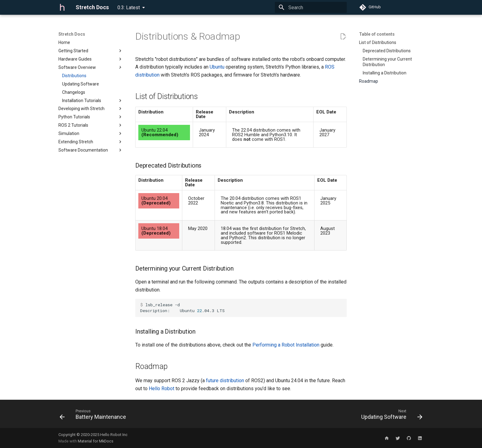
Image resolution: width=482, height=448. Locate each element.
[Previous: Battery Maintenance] (95, 416)
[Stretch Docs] (62, 7)
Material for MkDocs (96, 441)
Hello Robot (162, 389)
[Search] (311, 7)
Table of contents (377, 34)
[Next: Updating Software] (390, 416)
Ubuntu (217, 67)
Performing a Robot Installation (286, 345)
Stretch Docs (72, 34)
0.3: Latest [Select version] (129, 8)
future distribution (225, 381)
